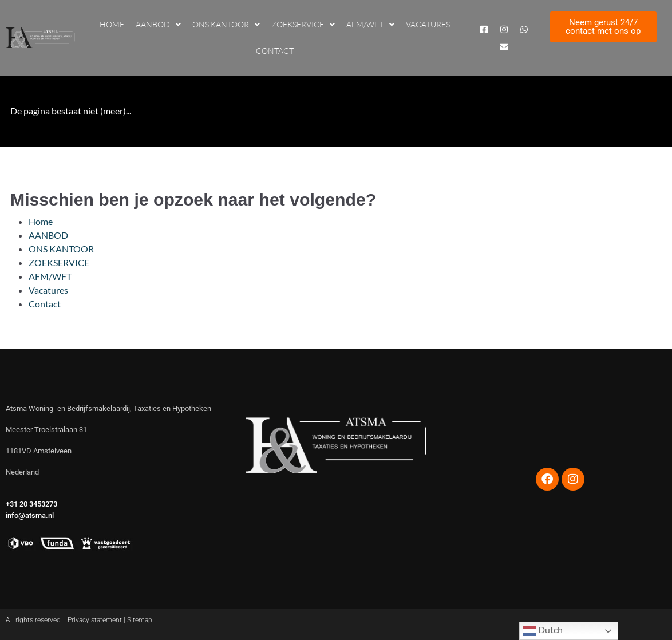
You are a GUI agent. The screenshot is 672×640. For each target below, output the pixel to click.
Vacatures (428, 24)
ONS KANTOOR (226, 25)
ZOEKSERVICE (303, 25)
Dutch (543, 631)
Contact (275, 51)
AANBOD (158, 25)
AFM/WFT (370, 25)
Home (112, 24)
